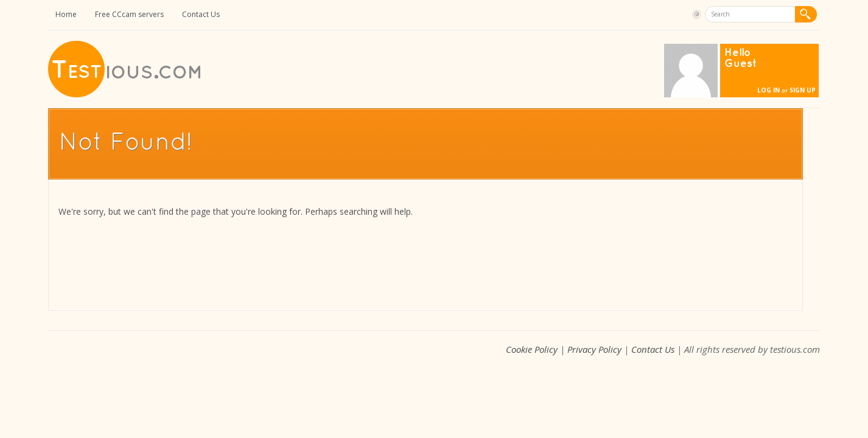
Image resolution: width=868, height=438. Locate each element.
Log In (768, 90)
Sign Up (803, 90)
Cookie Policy (532, 349)
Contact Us (201, 14)
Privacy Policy (594, 349)
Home (66, 14)
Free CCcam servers (129, 14)
